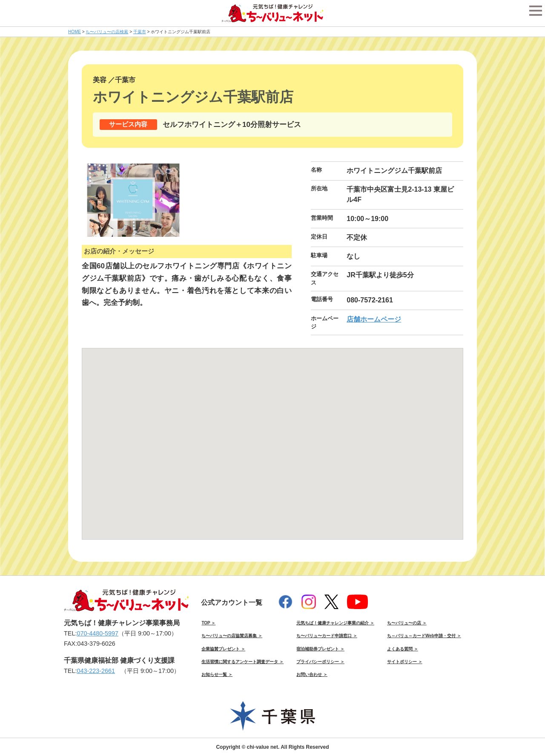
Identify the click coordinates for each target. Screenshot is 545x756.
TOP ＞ (208, 623)
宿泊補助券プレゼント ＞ (320, 649)
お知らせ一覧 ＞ (217, 674)
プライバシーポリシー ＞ (320, 662)
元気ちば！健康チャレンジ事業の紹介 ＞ (335, 623)
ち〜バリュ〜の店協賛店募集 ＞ (232, 636)
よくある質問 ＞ (403, 649)
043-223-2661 (96, 671)
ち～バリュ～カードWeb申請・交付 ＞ (424, 636)
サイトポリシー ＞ (405, 662)
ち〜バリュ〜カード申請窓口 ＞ (327, 636)
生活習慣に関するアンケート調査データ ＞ (242, 662)
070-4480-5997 (98, 633)
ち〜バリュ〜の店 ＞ (407, 623)
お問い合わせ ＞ (312, 674)
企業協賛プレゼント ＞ (223, 649)
